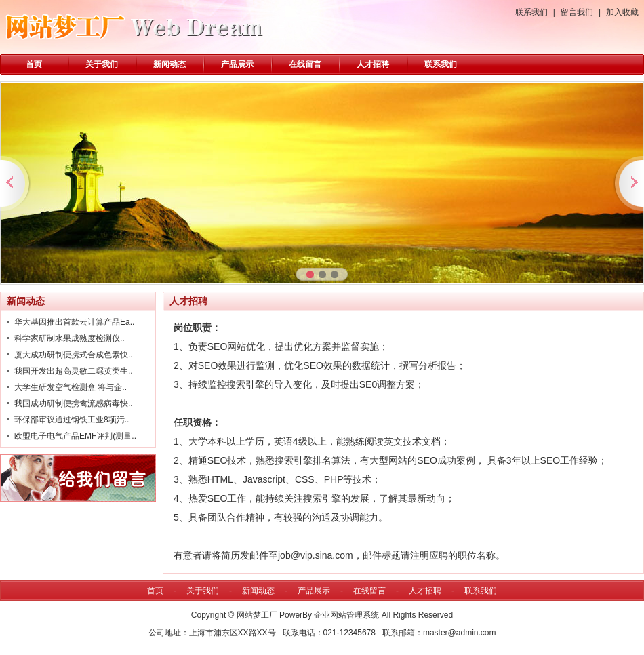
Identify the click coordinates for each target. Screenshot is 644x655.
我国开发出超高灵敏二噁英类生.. (74, 371)
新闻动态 (169, 64)
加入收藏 (622, 12)
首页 (34, 64)
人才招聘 (373, 64)
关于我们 (102, 64)
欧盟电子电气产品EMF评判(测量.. (75, 436)
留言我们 (577, 12)
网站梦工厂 (257, 615)
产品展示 (237, 64)
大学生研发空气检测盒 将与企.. (71, 387)
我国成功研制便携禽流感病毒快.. (74, 403)
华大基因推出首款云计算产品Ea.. (74, 322)
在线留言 (305, 64)
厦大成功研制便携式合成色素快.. (74, 355)
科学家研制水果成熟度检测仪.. (69, 338)
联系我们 (531, 12)
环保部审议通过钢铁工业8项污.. (72, 420)
